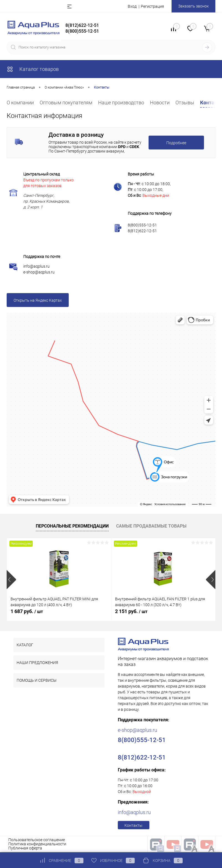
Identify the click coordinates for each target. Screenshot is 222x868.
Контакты (133, 825)
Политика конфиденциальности (37, 844)
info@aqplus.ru (36, 266)
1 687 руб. (27, 611)
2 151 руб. (131, 611)
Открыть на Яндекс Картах (38, 300)
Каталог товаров (33, 69)
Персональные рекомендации (72, 526)
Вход (132, 6)
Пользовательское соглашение (37, 840)
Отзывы (185, 103)
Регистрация (152, 6)
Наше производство (121, 103)
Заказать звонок (193, 6)
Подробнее (176, 143)
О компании (20, 103)
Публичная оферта (25, 848)
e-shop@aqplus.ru (39, 272)
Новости (160, 103)
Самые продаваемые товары (151, 526)
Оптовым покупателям (66, 103)
